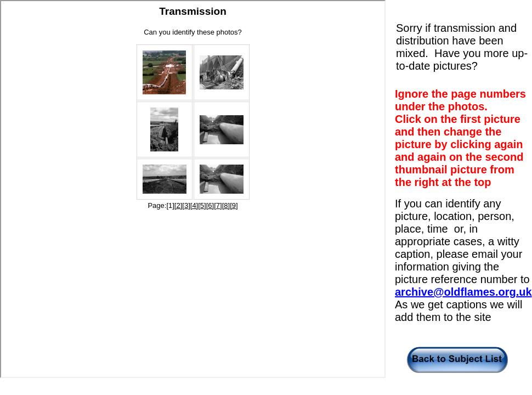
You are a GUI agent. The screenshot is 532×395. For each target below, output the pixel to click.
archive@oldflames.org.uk (463, 292)
